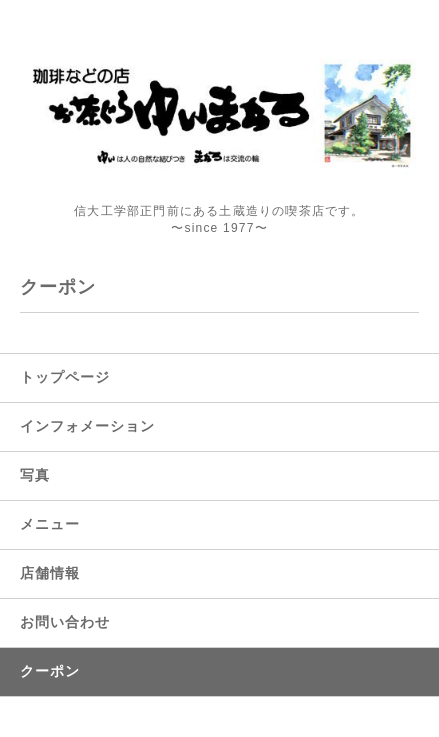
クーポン (50, 671)
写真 (35, 475)
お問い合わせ (65, 622)
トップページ (65, 377)
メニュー (50, 524)
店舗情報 (50, 573)
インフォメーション (87, 426)
